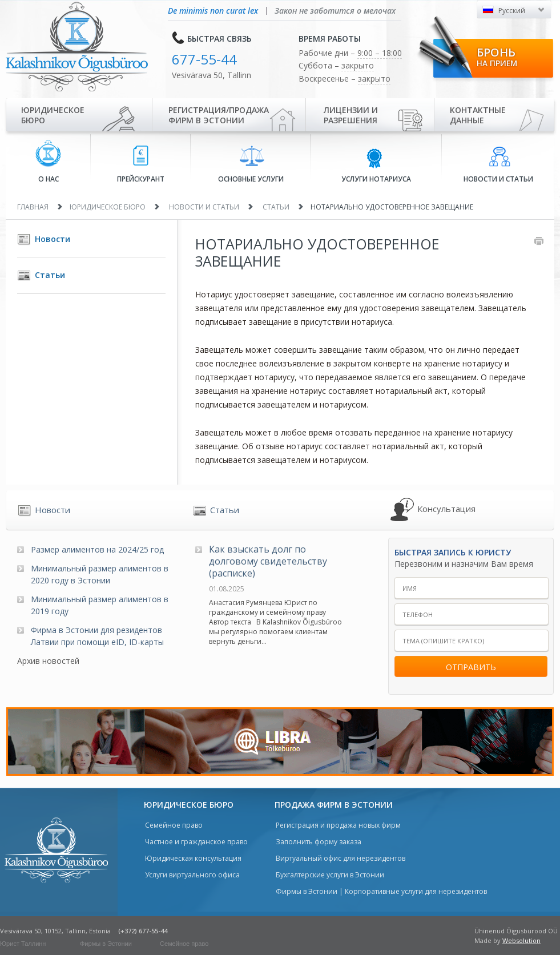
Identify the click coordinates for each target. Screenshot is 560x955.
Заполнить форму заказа (319, 842)
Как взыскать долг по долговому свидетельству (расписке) (268, 561)
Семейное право (174, 825)
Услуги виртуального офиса (192, 875)
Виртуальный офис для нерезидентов (341, 858)
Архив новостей (48, 661)
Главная (33, 207)
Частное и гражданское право (196, 842)
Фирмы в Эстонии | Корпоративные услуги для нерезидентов (381, 891)
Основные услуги (251, 164)
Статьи (276, 207)
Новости (53, 239)
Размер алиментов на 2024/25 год (97, 549)
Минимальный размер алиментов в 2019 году (100, 605)
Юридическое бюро (53, 115)
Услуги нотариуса (376, 165)
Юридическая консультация (193, 858)
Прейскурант (141, 165)
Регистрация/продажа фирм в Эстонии (219, 115)
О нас (48, 162)
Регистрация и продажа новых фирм (338, 825)
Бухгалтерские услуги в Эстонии (330, 875)
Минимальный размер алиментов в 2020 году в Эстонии (100, 574)
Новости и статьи (498, 165)
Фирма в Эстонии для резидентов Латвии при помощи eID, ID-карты (97, 636)
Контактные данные (478, 115)
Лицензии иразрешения (351, 115)
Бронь (497, 57)
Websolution (521, 940)
